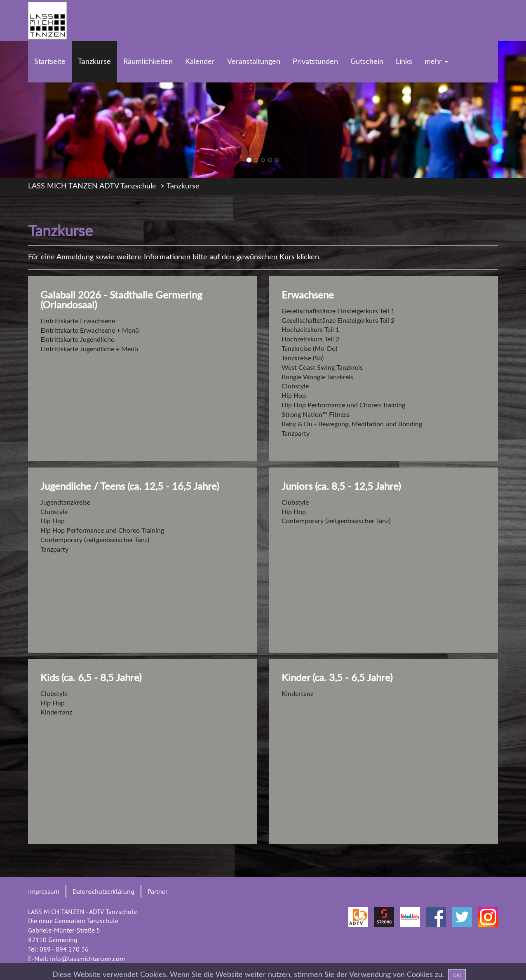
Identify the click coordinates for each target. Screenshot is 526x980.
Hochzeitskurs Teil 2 (310, 339)
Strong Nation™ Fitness (316, 415)
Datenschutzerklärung (103, 891)
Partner (157, 891)
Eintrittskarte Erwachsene (78, 321)
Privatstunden (315, 62)
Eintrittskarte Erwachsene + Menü (90, 331)
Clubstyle (295, 386)
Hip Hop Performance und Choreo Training (343, 405)
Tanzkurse (94, 62)
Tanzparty (296, 434)
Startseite (50, 62)
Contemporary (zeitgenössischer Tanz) (95, 540)
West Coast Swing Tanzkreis (322, 368)
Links (404, 62)
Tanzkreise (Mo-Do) (309, 349)
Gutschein (367, 62)
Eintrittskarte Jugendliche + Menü (89, 349)
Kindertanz (56, 712)
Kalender (200, 62)
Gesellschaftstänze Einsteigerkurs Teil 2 (338, 321)
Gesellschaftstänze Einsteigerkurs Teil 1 (338, 311)
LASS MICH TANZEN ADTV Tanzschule (92, 186)
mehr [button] (436, 62)
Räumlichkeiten (148, 62)
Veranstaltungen (254, 62)
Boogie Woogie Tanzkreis (317, 377)
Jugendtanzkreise (65, 503)
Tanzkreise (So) (303, 358)
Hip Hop (294, 396)
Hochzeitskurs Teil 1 (310, 330)
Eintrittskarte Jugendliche (77, 340)
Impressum (44, 891)
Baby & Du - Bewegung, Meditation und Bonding (352, 424)
